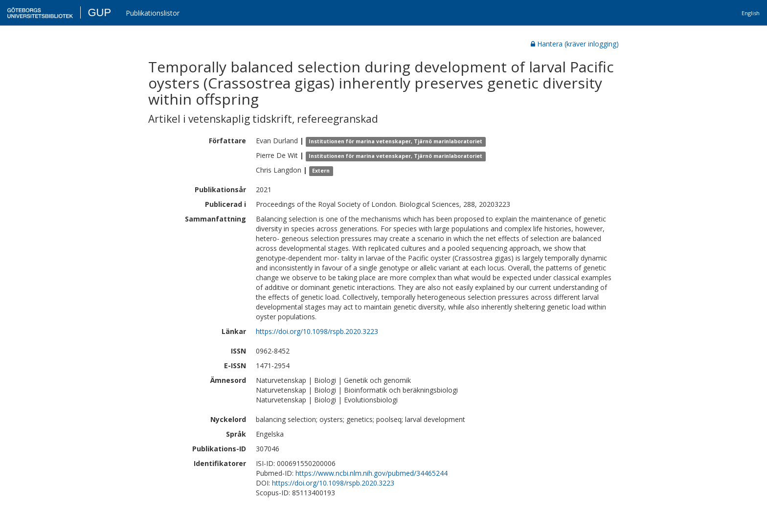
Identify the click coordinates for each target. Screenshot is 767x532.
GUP (99, 12)
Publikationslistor (153, 13)
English (751, 13)
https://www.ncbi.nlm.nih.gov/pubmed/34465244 (372, 473)
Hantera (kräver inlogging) (575, 44)
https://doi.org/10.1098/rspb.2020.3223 (317, 331)
